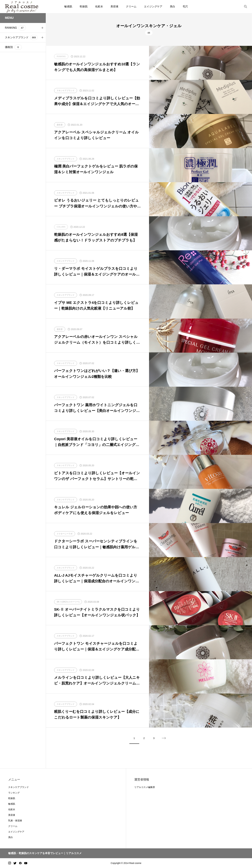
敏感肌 (68, 6)
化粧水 (99, 6)
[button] (42, 28)
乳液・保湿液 (15, 821)
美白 (172, 6)
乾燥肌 (84, 6)
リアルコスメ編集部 (145, 787)
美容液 (114, 6)
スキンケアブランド (19, 787)
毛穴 (185, 6)
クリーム (131, 6)
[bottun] (246, 7)
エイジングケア (153, 6)
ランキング (14, 793)
